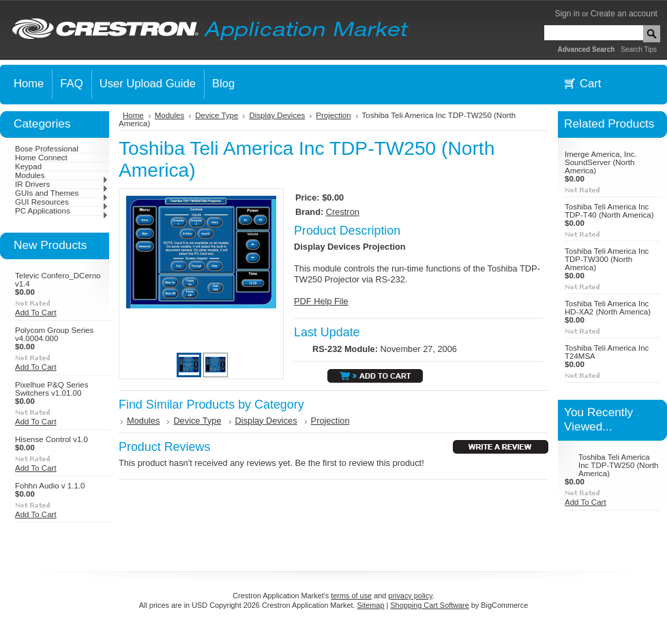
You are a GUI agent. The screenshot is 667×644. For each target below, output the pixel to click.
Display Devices (277, 115)
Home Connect (41, 158)
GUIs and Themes (62, 193)
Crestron (343, 212)
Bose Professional (47, 149)
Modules (62, 175)
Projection (333, 115)
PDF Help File (321, 301)
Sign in (567, 14)
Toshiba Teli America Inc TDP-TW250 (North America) (619, 465)
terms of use (351, 596)
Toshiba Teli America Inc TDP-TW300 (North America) (607, 259)
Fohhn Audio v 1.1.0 (50, 486)
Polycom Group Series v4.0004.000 (54, 334)
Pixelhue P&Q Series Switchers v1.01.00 (52, 389)
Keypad (28, 166)
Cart (590, 84)
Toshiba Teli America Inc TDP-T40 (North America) (609, 211)
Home (133, 115)
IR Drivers (62, 184)
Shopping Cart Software (429, 605)
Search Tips (639, 49)
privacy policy (410, 596)
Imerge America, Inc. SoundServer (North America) (601, 162)
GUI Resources (62, 202)
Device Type (217, 115)
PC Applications (62, 211)
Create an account (624, 14)
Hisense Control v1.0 (51, 439)
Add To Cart (36, 312)
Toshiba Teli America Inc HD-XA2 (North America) (608, 308)
